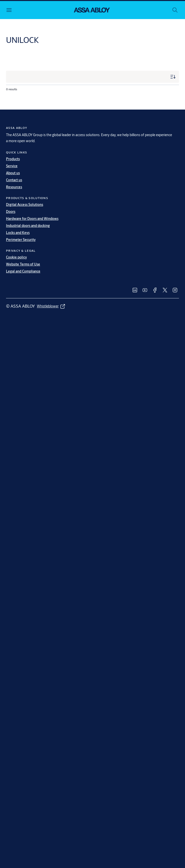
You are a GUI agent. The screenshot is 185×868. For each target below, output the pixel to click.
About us (13, 173)
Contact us (14, 180)
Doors (11, 212)
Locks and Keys (18, 233)
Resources (14, 187)
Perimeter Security (21, 240)
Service (12, 166)
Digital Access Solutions (25, 205)
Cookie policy (16, 257)
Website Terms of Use (23, 264)
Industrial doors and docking (28, 226)
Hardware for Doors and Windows (32, 219)
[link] (135, 290)
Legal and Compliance (23, 271)
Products (13, 159)
